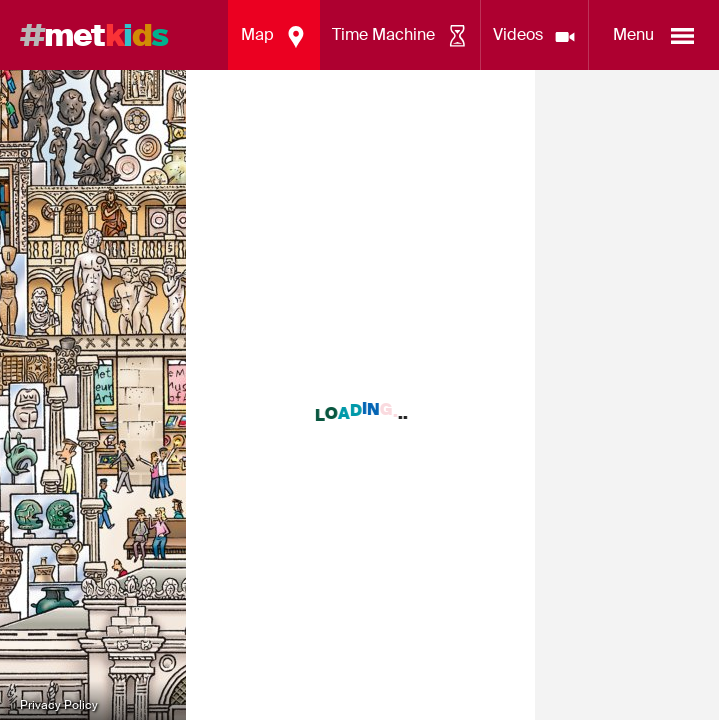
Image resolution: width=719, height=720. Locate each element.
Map (274, 37)
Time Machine (400, 37)
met (94, 35)
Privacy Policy (59, 705)
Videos (535, 37)
